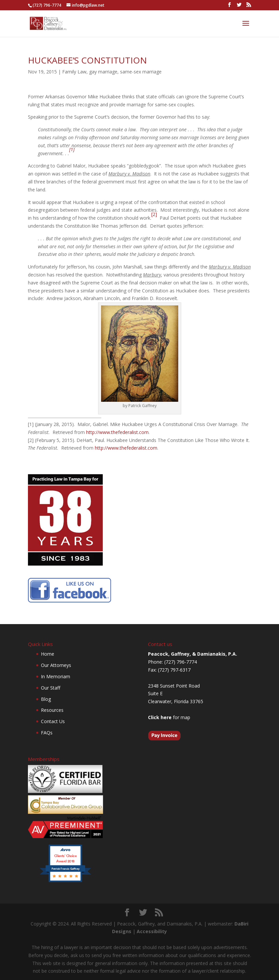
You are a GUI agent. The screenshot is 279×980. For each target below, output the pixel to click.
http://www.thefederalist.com (117, 432)
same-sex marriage (141, 72)
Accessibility (152, 931)
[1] (72, 149)
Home (48, 654)
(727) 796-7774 (47, 5)
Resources (52, 710)
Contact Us (53, 721)
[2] (154, 214)
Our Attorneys (56, 665)
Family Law (74, 72)
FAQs (47, 733)
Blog (46, 699)
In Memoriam (56, 676)
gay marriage (103, 72)
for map (169, 717)
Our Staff (51, 688)
